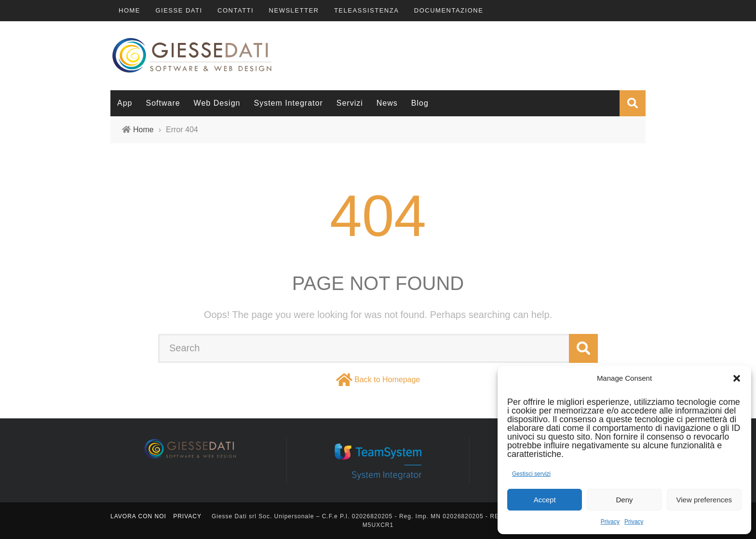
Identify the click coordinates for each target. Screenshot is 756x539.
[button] (737, 378)
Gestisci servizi (531, 474)
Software (163, 103)
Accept (545, 500)
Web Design (217, 103)
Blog (420, 103)
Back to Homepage (387, 380)
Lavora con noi (138, 516)
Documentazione (449, 10)
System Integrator (288, 103)
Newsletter (294, 10)
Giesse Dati (179, 10)
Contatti (236, 10)
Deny (624, 500)
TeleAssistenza (366, 10)
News (387, 103)
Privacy (610, 522)
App (125, 103)
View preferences (704, 500)
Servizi (350, 103)
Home (129, 10)
